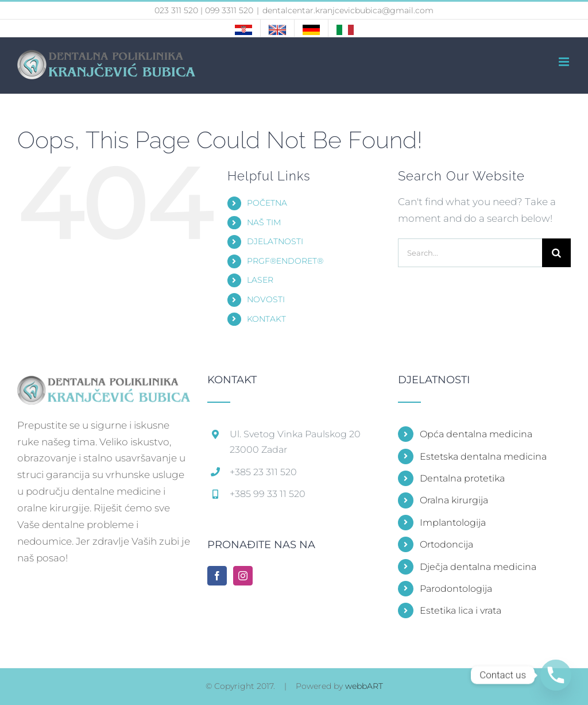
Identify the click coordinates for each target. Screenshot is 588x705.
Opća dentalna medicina (476, 434)
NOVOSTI (266, 299)
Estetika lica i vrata (461, 610)
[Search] (556, 253)
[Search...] (470, 253)
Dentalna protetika (462, 478)
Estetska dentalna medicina (483, 456)
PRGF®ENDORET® (285, 261)
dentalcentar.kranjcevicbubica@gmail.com (348, 10)
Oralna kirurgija (454, 500)
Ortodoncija (446, 544)
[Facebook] (217, 576)
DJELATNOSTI (275, 241)
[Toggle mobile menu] (565, 62)
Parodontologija (456, 589)
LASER (260, 280)
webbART (364, 686)
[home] (104, 383)
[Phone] (556, 675)
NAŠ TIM (264, 222)
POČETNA (267, 203)
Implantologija (453, 523)
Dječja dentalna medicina (478, 567)
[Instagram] (243, 576)
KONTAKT (266, 319)
